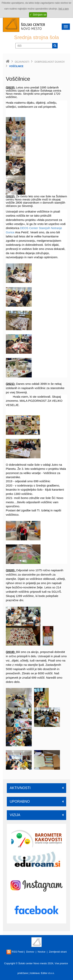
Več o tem (64, 9)
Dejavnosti (22, 62)
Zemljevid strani (58, 952)
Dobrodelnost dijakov (50, 62)
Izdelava (35, 973)
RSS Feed (15, 952)
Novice (42, 952)
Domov (30, 952)
